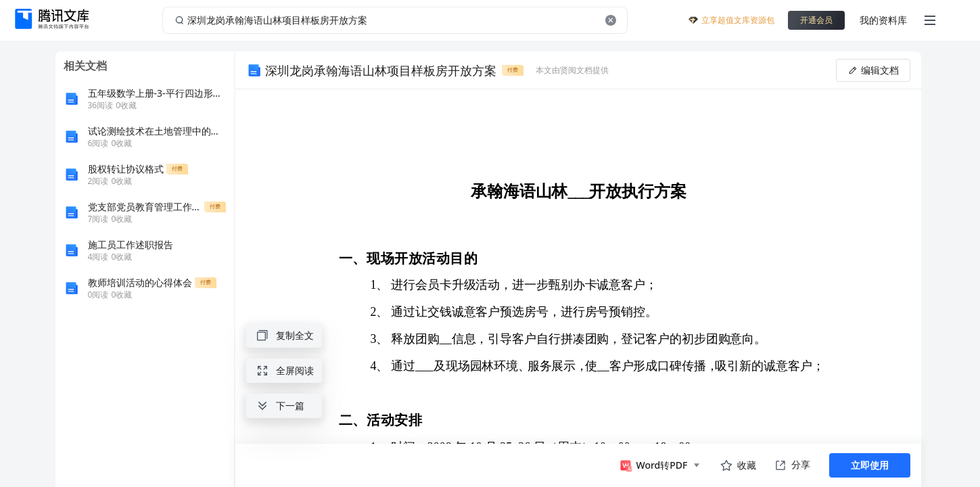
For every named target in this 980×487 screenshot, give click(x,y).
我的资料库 (883, 20)
